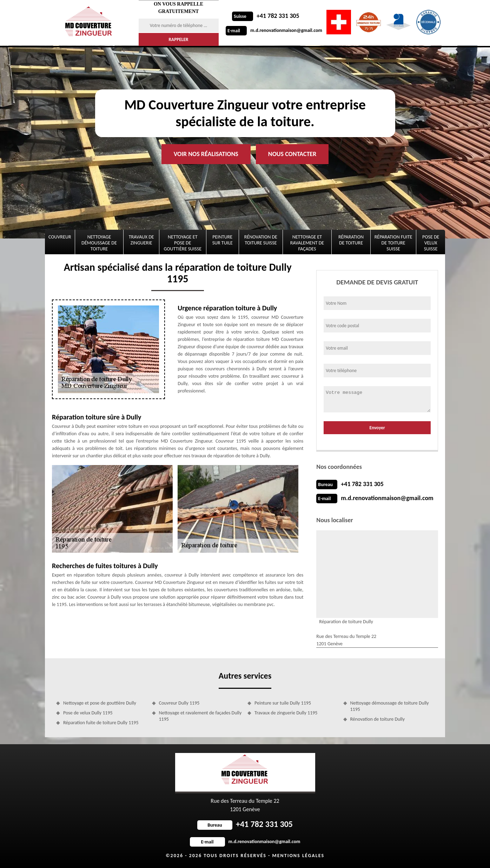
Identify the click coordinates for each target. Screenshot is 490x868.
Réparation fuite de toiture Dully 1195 (101, 723)
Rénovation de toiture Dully (378, 719)
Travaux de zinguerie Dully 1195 (286, 713)
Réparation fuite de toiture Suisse (393, 243)
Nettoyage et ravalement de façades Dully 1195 (200, 716)
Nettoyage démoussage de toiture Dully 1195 (390, 706)
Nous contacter (292, 154)
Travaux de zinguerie (141, 240)
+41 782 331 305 (266, 16)
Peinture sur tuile (223, 240)
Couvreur (60, 237)
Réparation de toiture (351, 240)
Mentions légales (298, 856)
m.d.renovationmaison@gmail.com (274, 30)
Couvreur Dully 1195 (179, 703)
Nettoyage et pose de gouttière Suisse (183, 243)
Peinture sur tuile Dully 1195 (283, 703)
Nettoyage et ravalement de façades (307, 243)
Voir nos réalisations (206, 154)
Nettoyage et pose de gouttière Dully (100, 703)
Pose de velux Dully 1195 (88, 713)
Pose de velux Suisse (431, 243)
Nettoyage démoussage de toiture (99, 243)
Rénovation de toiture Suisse (261, 240)
